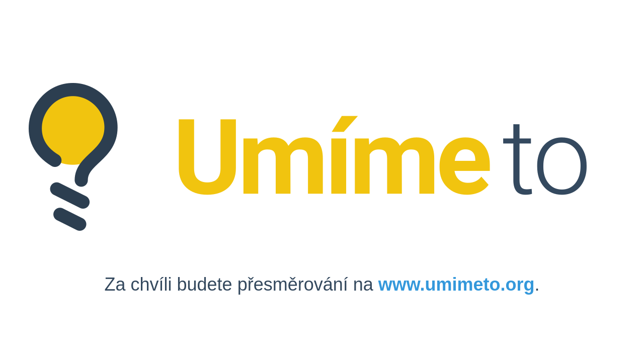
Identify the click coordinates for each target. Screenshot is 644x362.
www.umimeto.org (457, 284)
